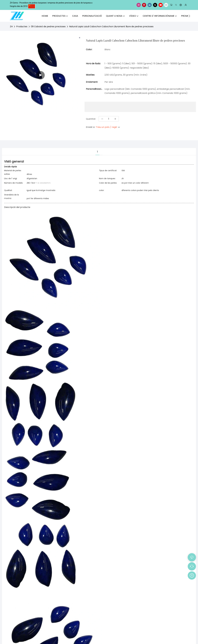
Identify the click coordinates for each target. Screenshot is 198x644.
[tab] (101, 149)
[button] (189, 16)
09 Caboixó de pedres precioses (48, 26)
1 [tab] (97, 152)
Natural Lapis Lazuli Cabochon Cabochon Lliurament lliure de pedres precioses (111, 26)
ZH (11, 26)
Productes (22, 26)
